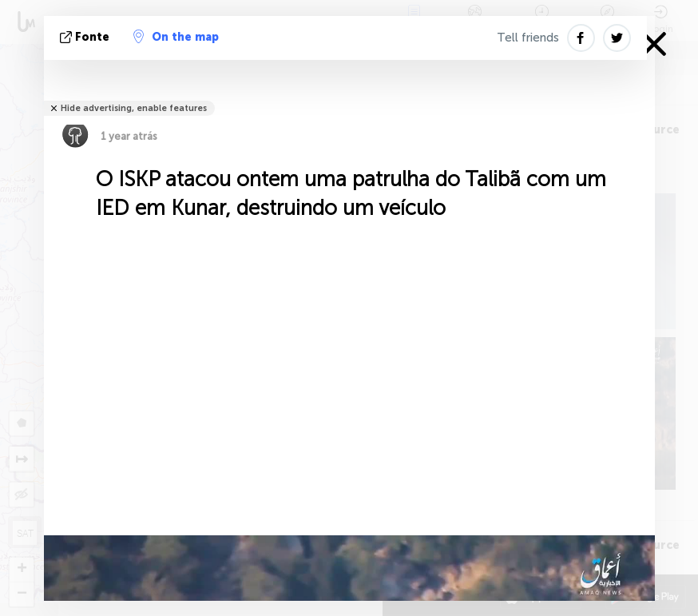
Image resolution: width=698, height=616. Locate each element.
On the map (176, 37)
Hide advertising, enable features (134, 108)
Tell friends (528, 38)
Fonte (86, 37)
